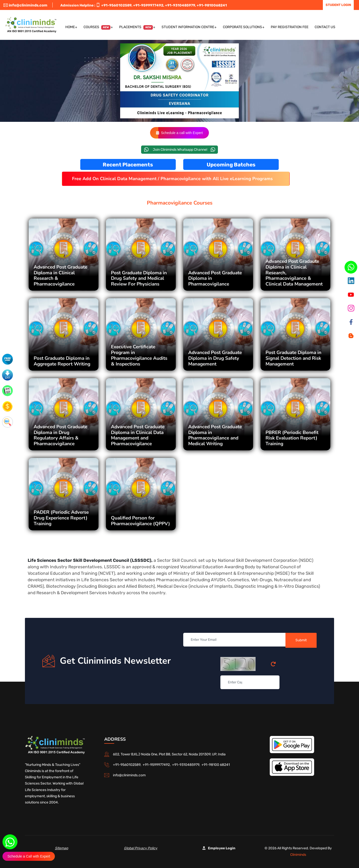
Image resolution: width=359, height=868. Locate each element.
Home (70, 27)
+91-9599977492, (149, 5)
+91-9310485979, (180, 5)
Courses (97, 27)
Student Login (338, 5)
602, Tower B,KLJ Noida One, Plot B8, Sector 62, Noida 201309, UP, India (169, 754)
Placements (136, 27)
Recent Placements (128, 165)
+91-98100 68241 (216, 765)
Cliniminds (298, 855)
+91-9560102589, (117, 5)
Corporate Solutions (242, 27)
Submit (301, 640)
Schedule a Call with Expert (29, 856)
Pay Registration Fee (290, 27)
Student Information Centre (188, 27)
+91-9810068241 (212, 5)
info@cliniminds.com (25, 5)
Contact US (325, 27)
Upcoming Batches (231, 165)
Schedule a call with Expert (179, 133)
